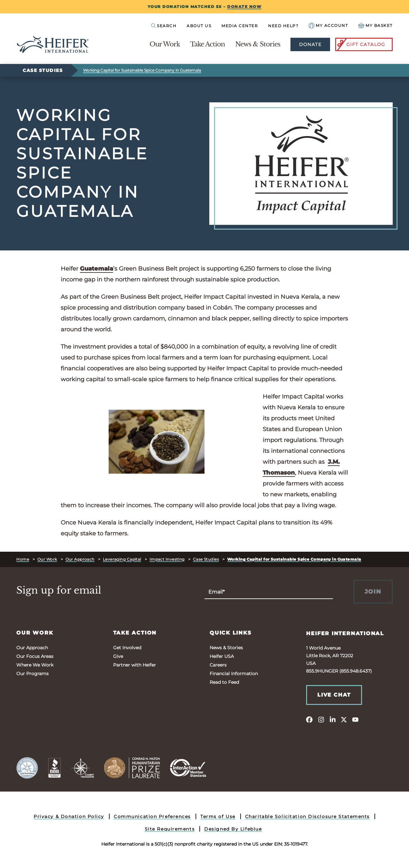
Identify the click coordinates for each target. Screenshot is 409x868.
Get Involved (127, 648)
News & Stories (258, 44)
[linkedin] (332, 719)
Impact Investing (167, 559)
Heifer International (345, 633)
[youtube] (355, 719)
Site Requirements (170, 829)
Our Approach (80, 559)
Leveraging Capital (122, 559)
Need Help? (283, 26)
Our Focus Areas (35, 656)
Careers (218, 665)
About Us (199, 26)
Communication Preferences (152, 817)
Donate (310, 44)
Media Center (240, 26)
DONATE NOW (244, 7)
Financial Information (234, 674)
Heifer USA (222, 656)
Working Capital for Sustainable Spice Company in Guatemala (142, 70)
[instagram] (321, 719)
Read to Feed (224, 682)
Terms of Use (218, 817)
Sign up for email (59, 590)
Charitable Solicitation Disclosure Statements (307, 817)
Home (23, 559)
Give (118, 656)
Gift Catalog (361, 44)
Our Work (165, 44)
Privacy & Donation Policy (69, 817)
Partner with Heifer (135, 665)
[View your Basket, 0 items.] (375, 25)
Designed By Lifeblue (233, 829)
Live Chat (334, 695)
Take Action (208, 44)
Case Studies (43, 70)
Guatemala (96, 269)
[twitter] (344, 719)
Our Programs (32, 674)
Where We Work (35, 665)
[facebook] (309, 719)
